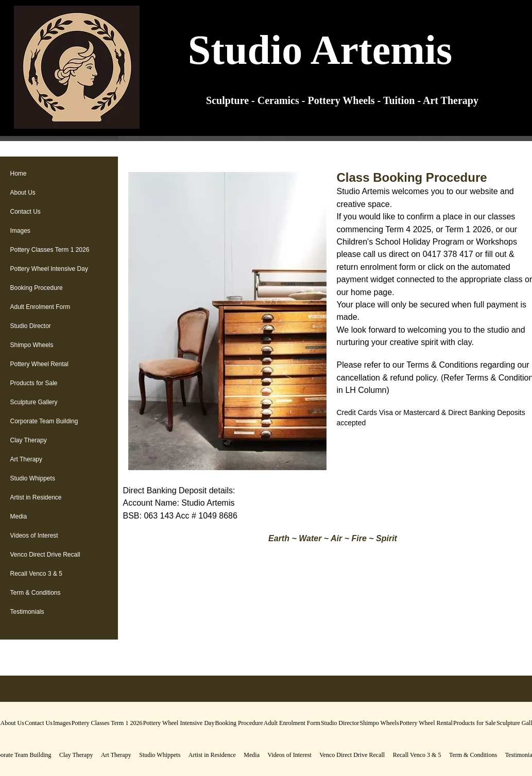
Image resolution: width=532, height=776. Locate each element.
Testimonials (27, 612)
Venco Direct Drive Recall (45, 555)
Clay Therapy (29, 440)
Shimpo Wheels (32, 345)
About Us (23, 193)
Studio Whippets (33, 478)
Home (19, 174)
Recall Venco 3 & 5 (36, 574)
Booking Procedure (37, 288)
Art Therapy (26, 459)
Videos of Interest (34, 536)
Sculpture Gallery (34, 402)
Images (20, 231)
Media (19, 516)
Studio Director (31, 326)
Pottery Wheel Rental (39, 364)
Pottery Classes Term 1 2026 (50, 250)
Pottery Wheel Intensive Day (49, 269)
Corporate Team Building (44, 421)
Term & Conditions (36, 593)
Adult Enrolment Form (40, 307)
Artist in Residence (36, 497)
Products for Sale (34, 383)
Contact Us (25, 212)
